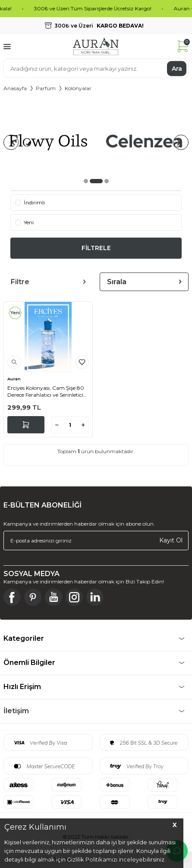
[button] (86, 181)
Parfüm (46, 88)
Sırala (144, 282)
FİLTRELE (96, 248)
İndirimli (30, 202)
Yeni (24, 222)
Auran (14, 379)
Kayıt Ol (171, 540)
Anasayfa (15, 88)
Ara (177, 68)
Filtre (48, 282)
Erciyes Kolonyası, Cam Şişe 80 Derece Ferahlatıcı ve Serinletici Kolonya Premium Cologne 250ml (46, 391)
